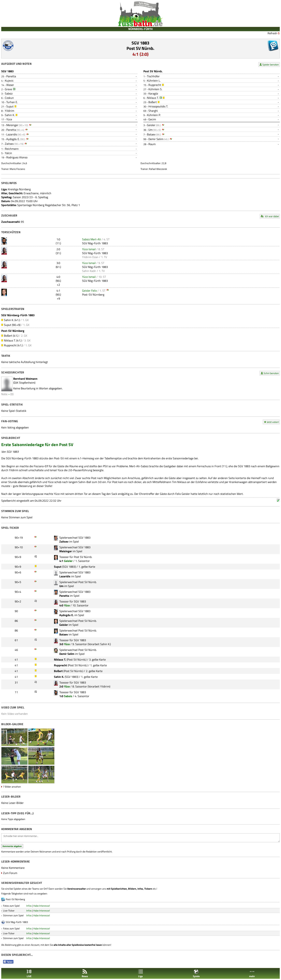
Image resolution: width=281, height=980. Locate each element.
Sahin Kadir (89, 271)
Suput (10, 106)
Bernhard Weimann (25, 379)
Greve (8, 89)
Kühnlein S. (155, 89)
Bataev (151, 134)
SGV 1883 (140, 43)
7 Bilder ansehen (12, 787)
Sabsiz (9, 93)
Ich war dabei (272, 216)
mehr (252, 973)
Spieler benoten (271, 64)
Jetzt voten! (273, 422)
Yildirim (9, 111)
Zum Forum (10, 873)
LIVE (29, 973)
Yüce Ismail (89, 249)
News (85, 973)
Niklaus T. (153, 98)
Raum (152, 144)
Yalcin (8, 153)
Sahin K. (10, 115)
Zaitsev (9, 144)
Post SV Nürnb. (140, 48)
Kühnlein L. (154, 81)
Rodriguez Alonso (17, 157)
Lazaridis (12, 134)
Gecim (152, 119)
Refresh (272, 33)
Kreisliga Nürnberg (19, 189)
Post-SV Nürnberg (93, 295)
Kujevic (9, 81)
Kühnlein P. (154, 115)
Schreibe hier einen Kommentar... (140, 838)
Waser (10, 85)
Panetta (11, 76)
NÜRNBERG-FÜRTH (140, 29)
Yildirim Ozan (90, 257)
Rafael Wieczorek (158, 169)
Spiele (196, 973)
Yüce (9, 119)
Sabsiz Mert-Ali (91, 239)
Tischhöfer (153, 76)
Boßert (153, 102)
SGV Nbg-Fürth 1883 (95, 243)
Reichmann (12, 149)
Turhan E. (12, 102)
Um (150, 130)
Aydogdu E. (13, 139)
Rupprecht (155, 85)
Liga (140, 973)
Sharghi (153, 111)
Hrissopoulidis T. (158, 106)
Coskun (9, 98)
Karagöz (153, 93)
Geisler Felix (89, 291)
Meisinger (12, 125)
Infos (29, 906)
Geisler (151, 125)
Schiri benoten (271, 373)
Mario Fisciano (17, 169)
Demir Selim (156, 139)
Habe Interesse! (42, 906)
